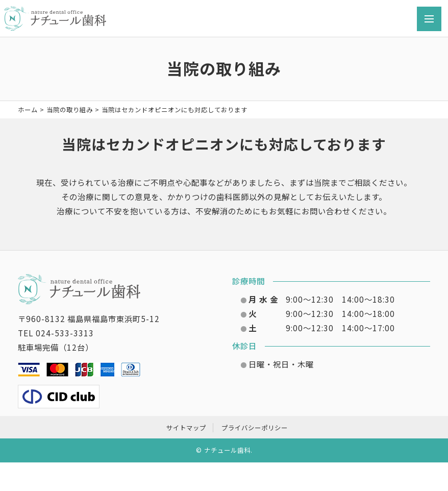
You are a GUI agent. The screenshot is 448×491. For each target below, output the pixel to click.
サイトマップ (186, 428)
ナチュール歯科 (227, 450)
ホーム (28, 110)
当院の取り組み (70, 110)
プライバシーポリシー (255, 428)
